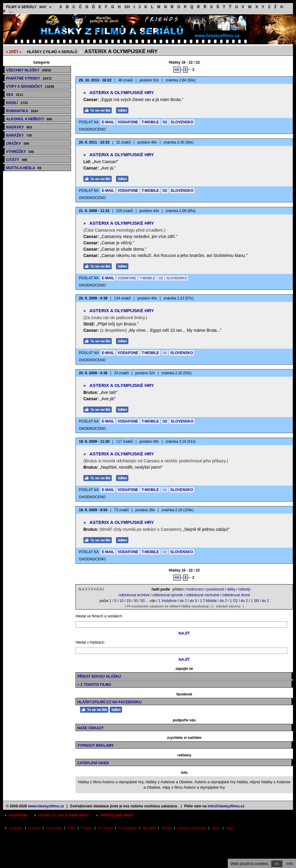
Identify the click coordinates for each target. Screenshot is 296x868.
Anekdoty (16, 828)
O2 (165, 122)
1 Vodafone (167, 601)
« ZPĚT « (14, 52)
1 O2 (234, 601)
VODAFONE (128, 122)
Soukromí (18, 815)
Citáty (17, 160)
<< (177, 70)
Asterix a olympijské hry (121, 51)
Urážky (18, 144)
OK (277, 864)
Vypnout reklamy (96, 746)
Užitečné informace (192, 828)
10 (122, 601)
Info (290, 864)
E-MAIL (108, 122)
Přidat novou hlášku (99, 676)
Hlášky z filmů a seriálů (52, 52)
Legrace (34, 828)
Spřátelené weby (117, 815)
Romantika (22, 111)
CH (127, 7)
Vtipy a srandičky (30, 87)
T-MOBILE (150, 122)
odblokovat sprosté (168, 595)
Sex (15, 95)
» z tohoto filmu (94, 685)
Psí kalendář (128, 828)
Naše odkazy (90, 728)
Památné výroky (29, 78)
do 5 (193, 601)
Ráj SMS (149, 828)
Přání (71, 828)
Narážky (19, 135)
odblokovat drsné (236, 595)
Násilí (17, 103)
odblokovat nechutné (203, 595)
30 (135, 601)
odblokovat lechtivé (134, 595)
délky (231, 589)
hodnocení (195, 589)
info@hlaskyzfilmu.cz (226, 806)
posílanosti (215, 589)
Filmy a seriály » (29, 7)
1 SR (255, 601)
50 (143, 601)
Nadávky (19, 127)
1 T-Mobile (208, 601)
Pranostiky (54, 828)
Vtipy (230, 828)
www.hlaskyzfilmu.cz (46, 806)
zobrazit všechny (228, 606)
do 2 (183, 601)
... (11, 11)
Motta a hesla (24, 168)
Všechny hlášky (29, 70)
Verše (216, 828)
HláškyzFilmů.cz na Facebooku (109, 702)
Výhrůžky (20, 152)
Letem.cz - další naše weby (64, 815)
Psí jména (105, 828)
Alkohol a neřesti (29, 119)
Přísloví (87, 828)
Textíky (167, 828)
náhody (245, 589)
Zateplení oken (93, 763)
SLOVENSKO (182, 122)
